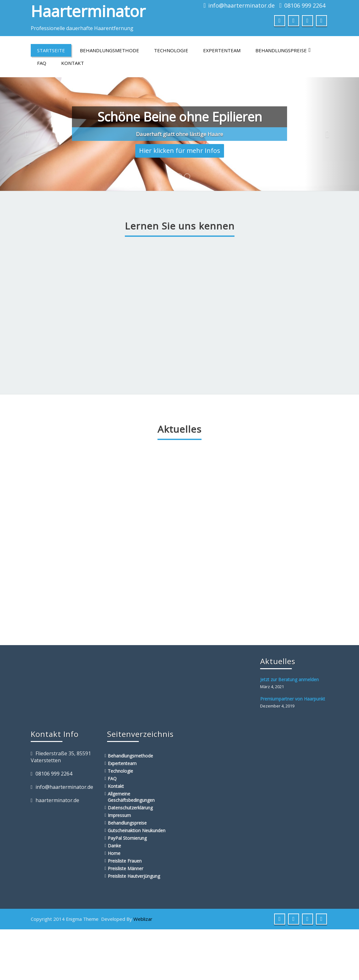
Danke (114, 846)
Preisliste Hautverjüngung (134, 876)
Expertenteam (222, 50)
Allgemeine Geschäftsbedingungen (131, 797)
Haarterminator (88, 11)
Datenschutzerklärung (130, 808)
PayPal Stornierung (127, 838)
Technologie (171, 50)
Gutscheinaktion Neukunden (137, 830)
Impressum (119, 815)
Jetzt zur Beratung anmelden (289, 679)
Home (114, 853)
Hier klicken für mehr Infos (180, 151)
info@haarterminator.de (241, 5)
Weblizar (143, 919)
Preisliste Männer (125, 868)
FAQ (42, 63)
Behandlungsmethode (109, 50)
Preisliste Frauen (125, 861)
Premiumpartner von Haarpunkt (293, 699)
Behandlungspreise (283, 50)
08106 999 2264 (305, 5)
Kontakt (73, 63)
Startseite (51, 50)
